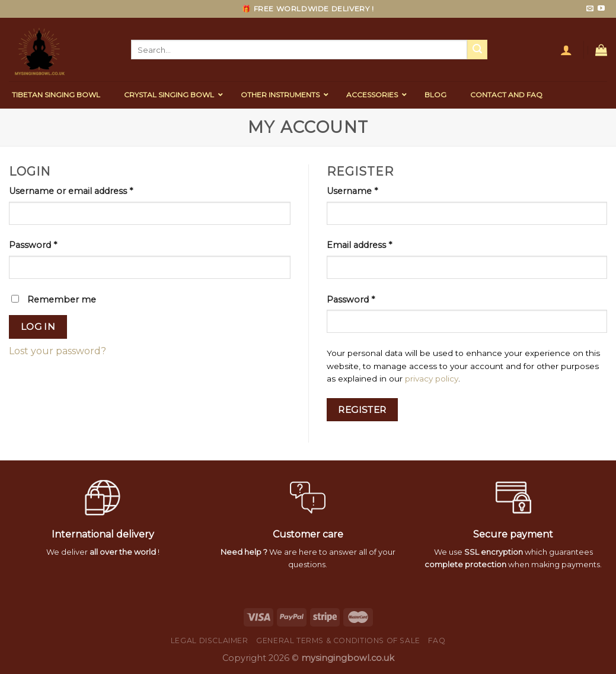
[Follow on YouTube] (601, 9)
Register (362, 410)
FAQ (437, 640)
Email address (359, 245)
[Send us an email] (590, 9)
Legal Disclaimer (210, 640)
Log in (38, 327)
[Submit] (477, 50)
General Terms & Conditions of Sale (338, 640)
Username (352, 191)
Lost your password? (58, 351)
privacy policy (432, 379)
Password (33, 245)
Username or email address (71, 191)
